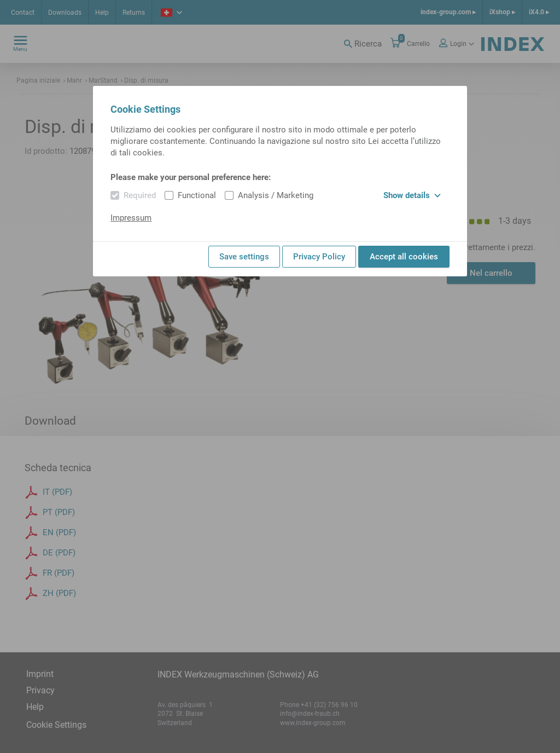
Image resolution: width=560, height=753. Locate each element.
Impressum (131, 218)
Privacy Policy (319, 257)
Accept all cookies (404, 257)
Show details (412, 195)
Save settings (244, 257)
